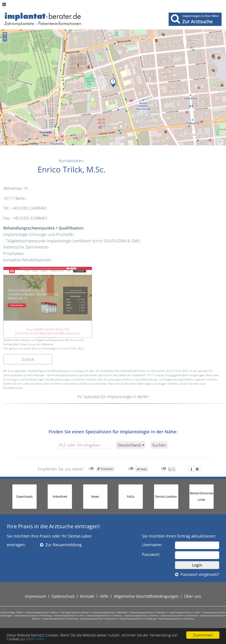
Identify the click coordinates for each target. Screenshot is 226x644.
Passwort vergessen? (197, 574)
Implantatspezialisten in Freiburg (60, 619)
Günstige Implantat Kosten (75, 612)
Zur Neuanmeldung (61, 545)
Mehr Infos (36, 639)
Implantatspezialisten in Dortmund (179, 615)
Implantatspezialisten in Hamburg (137, 619)
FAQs (131, 496)
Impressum (36, 596)
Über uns (193, 596)
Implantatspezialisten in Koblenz (104, 615)
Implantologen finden (12, 612)
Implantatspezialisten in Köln (184, 612)
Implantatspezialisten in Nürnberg (33, 615)
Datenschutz (63, 596)
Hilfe (104, 596)
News (95, 496)
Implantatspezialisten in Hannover (98, 619)
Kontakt (87, 596)
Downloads (24, 496)
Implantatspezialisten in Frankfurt (148, 612)
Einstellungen (197, 469)
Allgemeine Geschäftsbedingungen (146, 596)
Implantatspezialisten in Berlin (42, 612)
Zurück (28, 359)
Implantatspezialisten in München (176, 619)
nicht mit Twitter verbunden (131, 469)
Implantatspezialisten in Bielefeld (110, 612)
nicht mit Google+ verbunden (164, 469)
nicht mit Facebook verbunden (91, 469)
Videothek (60, 496)
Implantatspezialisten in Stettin (141, 615)
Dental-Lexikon (166, 496)
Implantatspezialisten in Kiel (69, 615)
